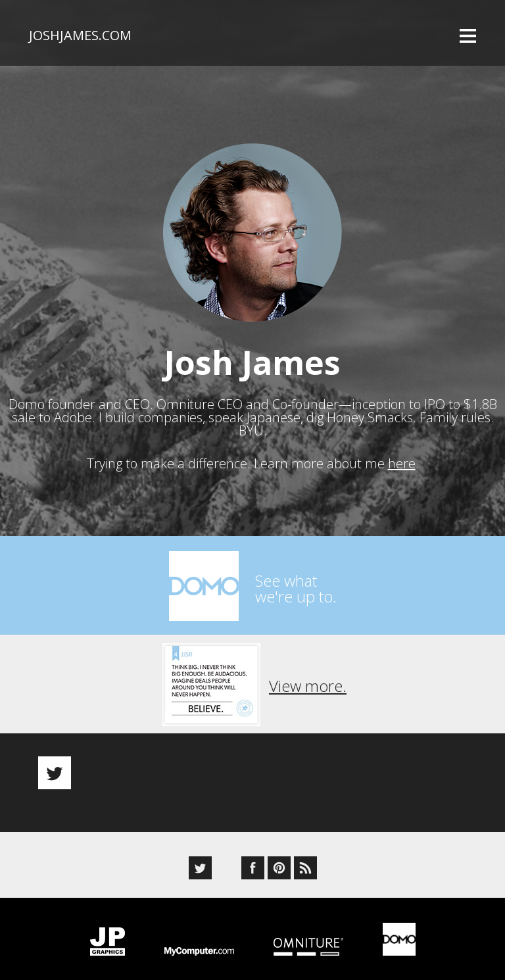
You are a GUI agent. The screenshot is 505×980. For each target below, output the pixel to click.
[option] (252, 761)
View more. (308, 686)
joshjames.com (80, 35)
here (402, 463)
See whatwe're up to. (296, 588)
